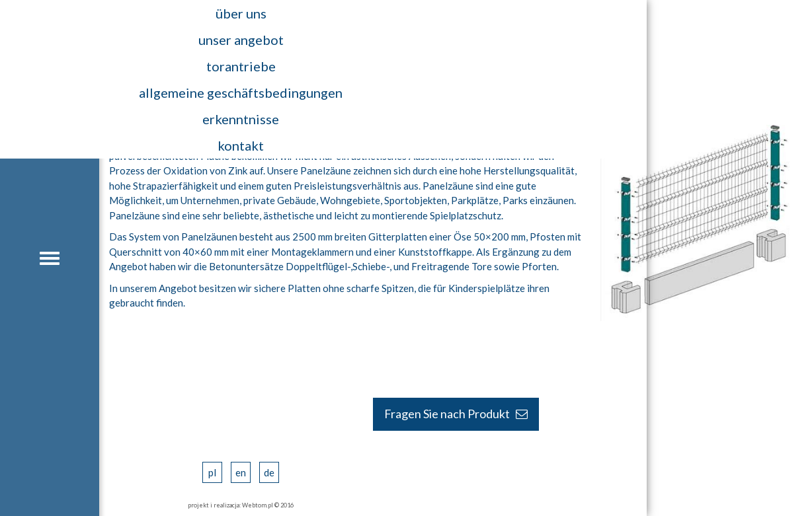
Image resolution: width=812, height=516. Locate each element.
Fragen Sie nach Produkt (456, 414)
